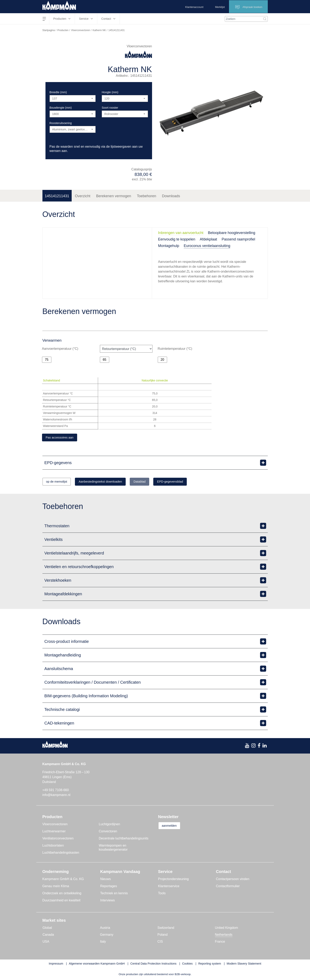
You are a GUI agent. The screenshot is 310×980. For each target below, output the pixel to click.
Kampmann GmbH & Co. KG (63, 880)
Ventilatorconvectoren (58, 839)
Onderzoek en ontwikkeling (62, 894)
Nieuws (106, 880)
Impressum (56, 964)
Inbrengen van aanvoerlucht (181, 233)
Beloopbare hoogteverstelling (232, 233)
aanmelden (172, 827)
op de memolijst (59, 482)
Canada (48, 935)
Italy (103, 942)
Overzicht (83, 196)
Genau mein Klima (56, 887)
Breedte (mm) (58, 92)
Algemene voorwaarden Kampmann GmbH (97, 964)
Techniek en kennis (114, 894)
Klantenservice (169, 887)
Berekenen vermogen (114, 196)
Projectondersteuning (173, 880)
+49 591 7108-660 (56, 791)
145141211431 (57, 196)
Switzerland (166, 929)
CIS (160, 942)
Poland (163, 935)
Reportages (109, 887)
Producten (63, 30)
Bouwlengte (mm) (61, 108)
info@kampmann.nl (56, 796)
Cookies (187, 964)
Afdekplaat (208, 239)
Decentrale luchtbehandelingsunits (124, 839)
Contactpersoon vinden (233, 880)
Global (47, 929)
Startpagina (49, 30)
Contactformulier (228, 887)
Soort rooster (110, 108)
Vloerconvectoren (80, 30)
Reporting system (210, 964)
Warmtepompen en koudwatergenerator (113, 848)
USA (46, 942)
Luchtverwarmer (54, 832)
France (220, 942)
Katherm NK (99, 30)
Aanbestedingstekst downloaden (109, 482)
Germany (107, 935)
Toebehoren (146, 196)
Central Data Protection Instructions (153, 964)
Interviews (108, 901)
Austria (105, 929)
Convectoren (108, 832)
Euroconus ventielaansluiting (207, 246)
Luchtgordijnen (110, 825)
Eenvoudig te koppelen (177, 239)
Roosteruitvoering (61, 123)
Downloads (171, 196)
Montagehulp (169, 246)
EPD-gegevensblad (189, 482)
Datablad (154, 482)
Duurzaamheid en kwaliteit (62, 901)
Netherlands (224, 935)
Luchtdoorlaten (53, 846)
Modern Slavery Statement (244, 964)
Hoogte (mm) (110, 92)
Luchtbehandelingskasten (61, 853)
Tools (162, 894)
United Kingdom (227, 929)
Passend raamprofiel (238, 239)
